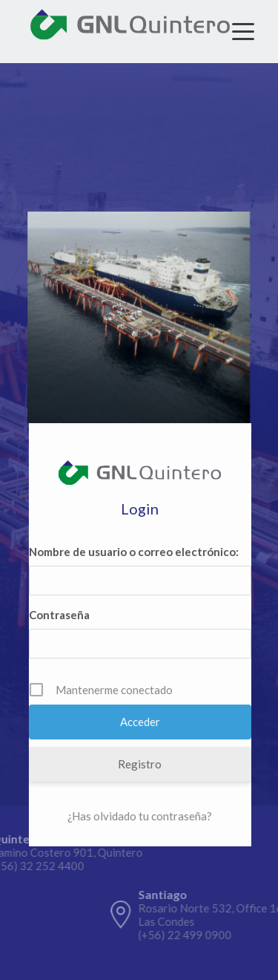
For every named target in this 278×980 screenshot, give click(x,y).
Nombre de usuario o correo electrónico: (135, 552)
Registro (140, 764)
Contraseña (60, 615)
